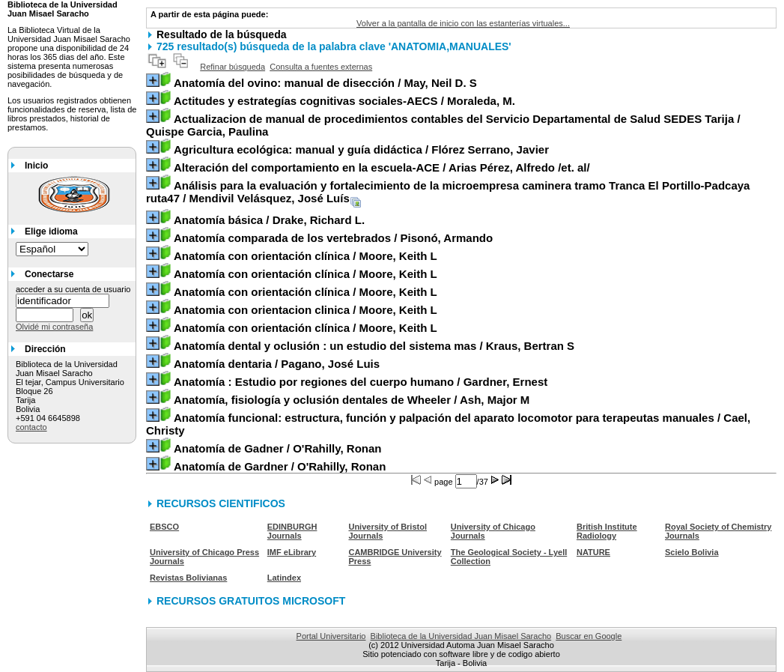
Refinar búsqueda (233, 67)
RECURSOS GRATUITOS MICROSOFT (251, 601)
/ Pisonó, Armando (333, 238)
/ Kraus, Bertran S (374, 346)
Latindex (284, 578)
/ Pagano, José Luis (277, 364)
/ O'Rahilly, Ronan (278, 448)
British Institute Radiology (607, 531)
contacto (31, 427)
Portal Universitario (331, 636)
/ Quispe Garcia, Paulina (443, 125)
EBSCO (164, 527)
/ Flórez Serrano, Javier (361, 149)
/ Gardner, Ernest (361, 382)
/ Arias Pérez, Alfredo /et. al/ (382, 167)
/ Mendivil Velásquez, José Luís (448, 192)
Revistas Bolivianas (188, 578)
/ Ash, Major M (352, 400)
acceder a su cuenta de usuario (73, 289)
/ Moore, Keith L (306, 256)
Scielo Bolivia (692, 552)
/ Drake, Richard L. (269, 220)
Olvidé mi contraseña (54, 327)
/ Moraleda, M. (344, 101)
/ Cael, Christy (448, 424)
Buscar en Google (589, 636)
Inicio (36, 166)
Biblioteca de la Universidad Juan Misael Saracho (461, 636)
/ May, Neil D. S (325, 83)
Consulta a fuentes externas (321, 67)
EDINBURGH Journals (292, 531)
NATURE (593, 552)
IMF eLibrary (292, 552)
